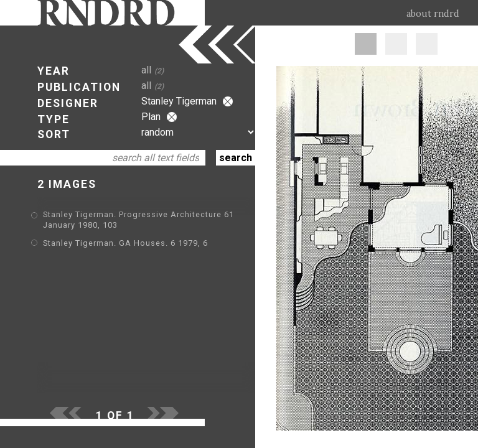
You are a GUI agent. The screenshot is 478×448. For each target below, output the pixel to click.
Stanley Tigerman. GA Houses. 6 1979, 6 (125, 243)
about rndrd (433, 14)
